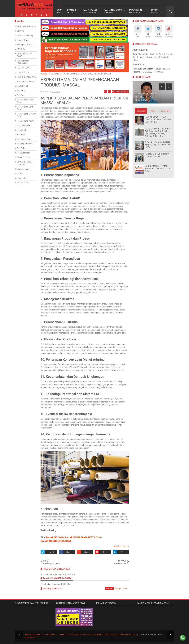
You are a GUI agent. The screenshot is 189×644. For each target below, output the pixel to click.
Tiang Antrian (23, 169)
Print (116, 92)
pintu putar (22, 178)
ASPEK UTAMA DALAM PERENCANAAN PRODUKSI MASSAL (80, 82)
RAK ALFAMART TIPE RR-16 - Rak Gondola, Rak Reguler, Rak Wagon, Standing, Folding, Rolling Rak (158, 133)
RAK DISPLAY (23, 68)
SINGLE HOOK (24, 157)
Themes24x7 (31, 638)
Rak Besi (21, 95)
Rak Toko (21, 148)
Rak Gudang (90, 11)
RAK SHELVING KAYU (27, 77)
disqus (126, 588)
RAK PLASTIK (23, 72)
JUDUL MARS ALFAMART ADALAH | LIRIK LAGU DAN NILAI (158, 169)
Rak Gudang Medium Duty (26, 115)
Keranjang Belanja (25, 45)
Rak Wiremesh (24, 153)
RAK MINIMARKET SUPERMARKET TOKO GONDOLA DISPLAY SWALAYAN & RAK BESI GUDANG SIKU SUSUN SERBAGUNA (81, 635)
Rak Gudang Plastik (26, 121)
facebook (109, 588)
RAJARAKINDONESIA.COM (56, 541)
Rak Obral (21, 130)
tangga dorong (24, 183)
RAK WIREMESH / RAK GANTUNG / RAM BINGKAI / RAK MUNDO (158, 119)
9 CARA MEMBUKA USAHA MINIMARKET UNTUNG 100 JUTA (158, 145)
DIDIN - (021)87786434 (146, 94)
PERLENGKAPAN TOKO (25, 55)
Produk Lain (136, 11)
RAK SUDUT (23, 86)
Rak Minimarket (113, 11)
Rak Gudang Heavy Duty (26, 101)
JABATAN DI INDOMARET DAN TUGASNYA (157, 155)
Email (125, 92)
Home (59, 11)
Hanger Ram (23, 40)
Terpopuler (141, 111)
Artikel (156, 11)
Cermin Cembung (25, 36)
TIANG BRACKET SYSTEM (25, 163)
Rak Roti (21, 135)
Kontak (71, 11)
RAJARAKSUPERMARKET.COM (82, 537)
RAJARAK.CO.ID (55, 537)
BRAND (20, 31)
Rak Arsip (21, 91)
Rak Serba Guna (24, 139)
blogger (118, 588)
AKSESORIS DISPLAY (27, 26)
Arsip (153, 111)
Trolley (20, 174)
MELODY (21, 49)
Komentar (166, 111)
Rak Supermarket (25, 144)
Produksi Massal (122, 546)
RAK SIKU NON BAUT (27, 82)
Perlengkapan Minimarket (23, 62)
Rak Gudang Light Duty (25, 108)
